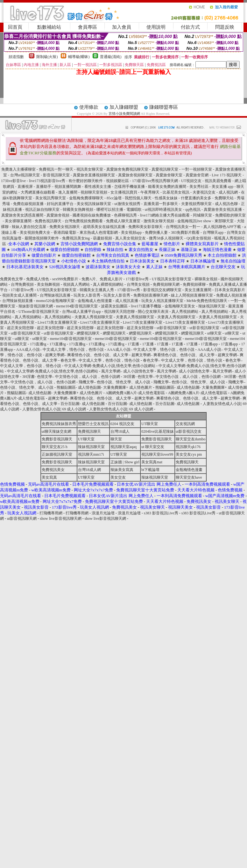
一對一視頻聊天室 (197, 169)
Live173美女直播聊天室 (57, 322)
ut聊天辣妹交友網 (56, 431)
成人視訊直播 (127, 301)
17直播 (133, 344)
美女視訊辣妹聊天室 (94, 204)
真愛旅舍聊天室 (169, 175)
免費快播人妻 (156, 232)
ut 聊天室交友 (153, 447)
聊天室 (116, 439)
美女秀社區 (199, 187)
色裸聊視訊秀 (125, 215)
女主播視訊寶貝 (124, 192)
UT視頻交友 (191, 181)
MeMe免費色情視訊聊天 (207, 301)
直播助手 (44, 187)
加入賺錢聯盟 (124, 107)
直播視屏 (25, 187)
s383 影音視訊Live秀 (161, 513)
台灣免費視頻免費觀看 (84, 221)
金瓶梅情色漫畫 (189, 470)
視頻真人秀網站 (76, 284)
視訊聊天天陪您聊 (119, 312)
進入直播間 (68, 192)
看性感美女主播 (98, 187)
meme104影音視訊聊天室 (77, 306)
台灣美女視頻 (138, 284)
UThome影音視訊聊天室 (39, 312)
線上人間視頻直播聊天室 (192, 295)
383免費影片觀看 (185, 232)
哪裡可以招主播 (110, 210)
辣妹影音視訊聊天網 (36, 306)
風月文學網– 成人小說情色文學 (127, 371)
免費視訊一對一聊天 (56, 169)
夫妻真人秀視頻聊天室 (94, 317)
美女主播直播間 (198, 290)
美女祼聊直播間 (18, 221)
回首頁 (15, 27)
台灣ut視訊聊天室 (25, 175)
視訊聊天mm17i (91, 454)
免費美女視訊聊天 (65, 227)
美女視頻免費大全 (35, 232)
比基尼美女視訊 (176, 192)
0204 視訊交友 (122, 424)
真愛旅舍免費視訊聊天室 (127, 169)
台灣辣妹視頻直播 (18, 301)
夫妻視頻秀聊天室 (196, 204)
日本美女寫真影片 (230, 290)
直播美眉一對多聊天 (161, 204)
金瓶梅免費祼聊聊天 (86, 198)
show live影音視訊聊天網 (60, 519)
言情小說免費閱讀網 (124, 114)
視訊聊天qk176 (188, 447)
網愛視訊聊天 (88, 333)
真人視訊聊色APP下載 (222, 227)
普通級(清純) (111, 57)
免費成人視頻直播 (231, 295)
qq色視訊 (193, 210)
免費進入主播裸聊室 (18, 169)
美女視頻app (131, 232)
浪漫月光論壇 (103, 513)
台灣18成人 (120, 431)
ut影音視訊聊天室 (171, 328)
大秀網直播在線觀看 (38, 192)
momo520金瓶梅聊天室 (55, 301)
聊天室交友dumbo (191, 439)
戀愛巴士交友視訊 (93, 424)
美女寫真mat (152, 462)
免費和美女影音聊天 (145, 227)
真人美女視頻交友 (131, 238)
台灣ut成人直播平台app (82, 312)
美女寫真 (49, 477)
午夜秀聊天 (150, 192)
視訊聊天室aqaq (124, 447)
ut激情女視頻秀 (127, 204)
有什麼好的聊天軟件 (86, 181)
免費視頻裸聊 (194, 284)
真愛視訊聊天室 (165, 169)
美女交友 (118, 477)
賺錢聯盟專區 (164, 107)
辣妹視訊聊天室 (212, 306)
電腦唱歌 (134, 210)
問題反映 (225, 27)
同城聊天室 (202, 215)
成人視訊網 (228, 192)
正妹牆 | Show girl (125, 462)
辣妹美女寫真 (122, 470)
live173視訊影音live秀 (47, 181)
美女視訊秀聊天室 (51, 198)
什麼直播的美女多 (196, 198)
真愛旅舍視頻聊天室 (135, 175)
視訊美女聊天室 (90, 169)
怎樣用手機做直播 (130, 187)
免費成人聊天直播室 (123, 221)
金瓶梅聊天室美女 (180, 306)
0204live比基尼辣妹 (158, 431)
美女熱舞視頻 (48, 284)
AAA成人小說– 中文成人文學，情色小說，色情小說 (60, 349)
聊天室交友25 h (55, 447)
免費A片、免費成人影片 (102, 279)
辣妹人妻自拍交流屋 (29, 227)
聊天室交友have (189, 477)
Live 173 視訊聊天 (227, 175)
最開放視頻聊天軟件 (42, 238)
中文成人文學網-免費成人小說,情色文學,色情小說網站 (110, 366)
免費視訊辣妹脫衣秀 (59, 424)
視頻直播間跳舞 (68, 187)
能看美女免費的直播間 (167, 187)
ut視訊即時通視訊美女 (163, 210)
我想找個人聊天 (139, 198)
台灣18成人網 (89, 470)
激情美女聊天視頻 (159, 221)
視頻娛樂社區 (117, 181)
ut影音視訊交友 (189, 431)
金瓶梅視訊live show (194, 221)
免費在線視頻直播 (28, 204)
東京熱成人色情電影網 (99, 232)
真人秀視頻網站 (185, 312)
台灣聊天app (213, 232)
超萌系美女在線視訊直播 (104, 227)
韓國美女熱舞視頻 (78, 210)
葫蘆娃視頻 (102, 238)
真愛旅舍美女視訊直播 (223, 210)
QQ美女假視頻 (199, 238)
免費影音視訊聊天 (57, 439)
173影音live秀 (137, 279)
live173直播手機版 (146, 306)
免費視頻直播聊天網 (151, 295)
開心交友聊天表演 (153, 312)
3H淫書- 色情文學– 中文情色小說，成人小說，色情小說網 (71, 377)
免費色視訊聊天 (48, 221)
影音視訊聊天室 (56, 175)
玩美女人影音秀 (87, 295)
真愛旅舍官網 (197, 175)
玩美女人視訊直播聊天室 (162, 301)
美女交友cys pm (189, 454)
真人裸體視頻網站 (108, 284)
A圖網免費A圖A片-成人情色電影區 (135, 393)
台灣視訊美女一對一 (183, 227)
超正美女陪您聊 (20, 328)
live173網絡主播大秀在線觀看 (165, 215)
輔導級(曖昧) (79, 57)
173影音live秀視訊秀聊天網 (155, 181)
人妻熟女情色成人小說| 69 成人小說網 (54, 409)
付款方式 (190, 27)
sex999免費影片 (65, 279)
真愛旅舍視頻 (58, 215)
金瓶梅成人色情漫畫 (95, 301)
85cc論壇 (114, 198)
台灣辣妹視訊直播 (55, 295)
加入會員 (122, 27)
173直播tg (38, 344)
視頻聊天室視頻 (94, 192)
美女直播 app (222, 187)
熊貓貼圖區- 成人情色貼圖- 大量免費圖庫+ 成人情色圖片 (104, 387)
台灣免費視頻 (22, 284)
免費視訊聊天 (89, 431)
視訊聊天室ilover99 (157, 454)
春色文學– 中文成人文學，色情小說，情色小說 (100, 360)
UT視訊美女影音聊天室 (172, 279)
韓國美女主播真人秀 (97, 290)
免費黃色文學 (11, 279)
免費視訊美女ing (76, 238)
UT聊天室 (150, 424)
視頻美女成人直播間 (19, 295)
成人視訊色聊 (226, 204)
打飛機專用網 (51, 513)
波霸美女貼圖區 (114, 306)
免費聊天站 (224, 198)
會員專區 (88, 27)
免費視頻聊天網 (166, 284)
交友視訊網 (185, 424)
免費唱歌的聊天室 (230, 215)
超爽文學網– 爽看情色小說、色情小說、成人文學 (87, 355)
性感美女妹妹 (166, 198)
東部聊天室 (224, 221)
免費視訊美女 (53, 470)
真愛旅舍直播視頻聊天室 (94, 175)
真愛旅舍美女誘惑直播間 (22, 215)
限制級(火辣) (47, 57)
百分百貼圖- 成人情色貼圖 (83, 404)
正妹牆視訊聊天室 (57, 454)
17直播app (209, 344)
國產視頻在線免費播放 (92, 215)
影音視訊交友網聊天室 (162, 290)
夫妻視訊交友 (204, 192)
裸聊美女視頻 (206, 279)
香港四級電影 (65, 232)
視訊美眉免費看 (218, 181)
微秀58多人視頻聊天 (166, 238)
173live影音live (13, 181)
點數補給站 (49, 27)
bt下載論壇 (150, 470)
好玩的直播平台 (60, 204)
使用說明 (156, 27)
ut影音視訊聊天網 (22, 519)
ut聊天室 (214, 333)
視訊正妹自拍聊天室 (42, 210)
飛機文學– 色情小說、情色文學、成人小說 (114, 382)
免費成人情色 (38, 279)
